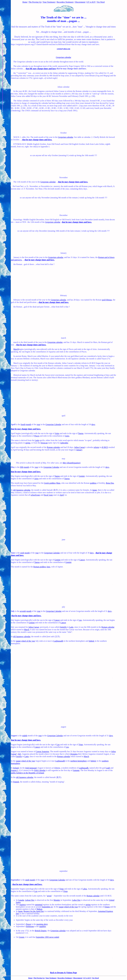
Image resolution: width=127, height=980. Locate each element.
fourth (23, 424)
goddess (93, 483)
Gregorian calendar (63, 57)
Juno (48, 567)
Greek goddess (50, 483)
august (63, 727)
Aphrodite (64, 443)
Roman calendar (53, 447)
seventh (23, 611)
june (63, 540)
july (64, 607)
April (62, 495)
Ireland (16, 768)
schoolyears (35, 495)
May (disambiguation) (72, 463)
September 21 (47, 907)
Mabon (40, 909)
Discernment (80, 2)
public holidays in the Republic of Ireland (27, 773)
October (63, 133)
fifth (22, 467)
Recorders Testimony (65, 2)
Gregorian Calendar (53, 424)
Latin (37, 440)
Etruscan (44, 443)
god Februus (107, 300)
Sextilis (19, 756)
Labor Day (76, 900)
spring (28, 443)
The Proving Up (35, 2)
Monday (57, 900)
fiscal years (48, 495)
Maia (58, 483)
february (63, 295)
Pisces (37, 436)
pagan (18, 641)
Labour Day (30, 900)
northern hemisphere (79, 761)
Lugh (108, 768)
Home (25, 2)
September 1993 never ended (47, 937)
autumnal (39, 905)
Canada (21, 900)
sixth (22, 553)
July (20, 754)
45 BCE (105, 447)
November (63, 177)
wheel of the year (28, 641)
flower (29, 924)
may (63, 459)
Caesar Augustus (42, 751)
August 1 (15, 770)
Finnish (16, 782)
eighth (25, 736)
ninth (27, 880)
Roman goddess (40, 567)
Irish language (31, 768)
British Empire (41, 931)
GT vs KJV (91, 2)
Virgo (81, 745)
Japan (95, 490)
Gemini (82, 476)
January (63, 253)
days (93, 424)
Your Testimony (49, 2)
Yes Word (101, 2)
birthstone (30, 926)
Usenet (22, 937)
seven (49, 896)
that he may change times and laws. (37, 140)
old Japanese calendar (22, 490)
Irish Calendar (40, 770)
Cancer (82, 560)
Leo (80, 620)
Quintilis (63, 627)
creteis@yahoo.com (63, 49)
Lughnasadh (58, 641)
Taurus (81, 433)
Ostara (107, 907)
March (16, 349)
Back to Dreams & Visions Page (63, 973)
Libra (85, 889)
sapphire (43, 926)
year (38, 424)
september (63, 871)
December (63, 215)
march (63, 338)
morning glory (42, 924)
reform (96, 447)
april (63, 416)
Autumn (76, 770)
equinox (23, 905)
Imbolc (92, 641)
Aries (57, 433)
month (29, 424)
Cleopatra (74, 754)
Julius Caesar (80, 447)
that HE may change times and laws (41, 69)
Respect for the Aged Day (34, 911)
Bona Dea (110, 483)
